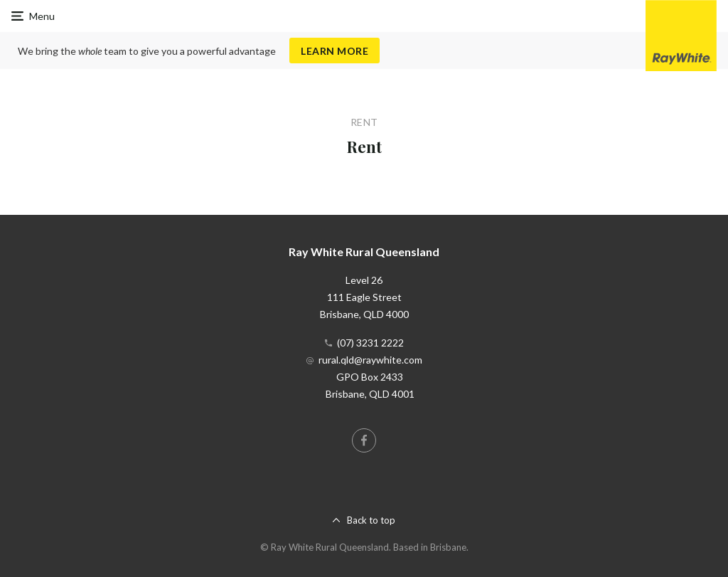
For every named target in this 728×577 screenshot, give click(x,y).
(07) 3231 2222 (370, 343)
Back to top (371, 520)
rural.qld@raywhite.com (370, 360)
